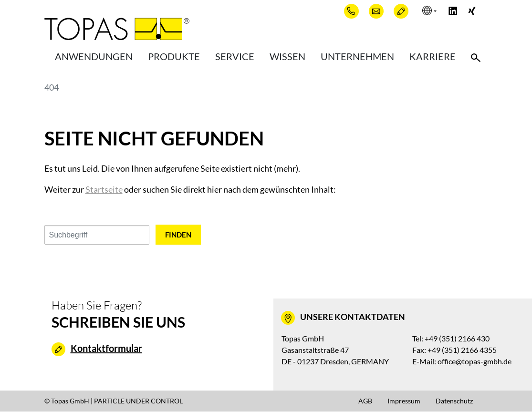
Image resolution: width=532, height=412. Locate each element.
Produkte (174, 57)
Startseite (104, 189)
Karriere (433, 57)
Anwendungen (94, 57)
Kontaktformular (106, 349)
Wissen (287, 57)
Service (235, 57)
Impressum (404, 401)
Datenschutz (454, 401)
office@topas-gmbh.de (475, 362)
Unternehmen (357, 57)
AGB (365, 401)
